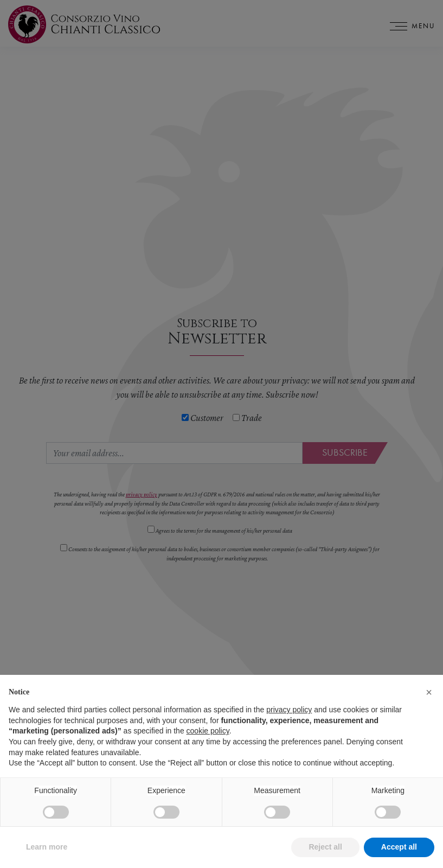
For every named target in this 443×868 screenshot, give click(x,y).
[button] (429, 707)
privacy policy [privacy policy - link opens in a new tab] (289, 725)
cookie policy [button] (208, 746)
